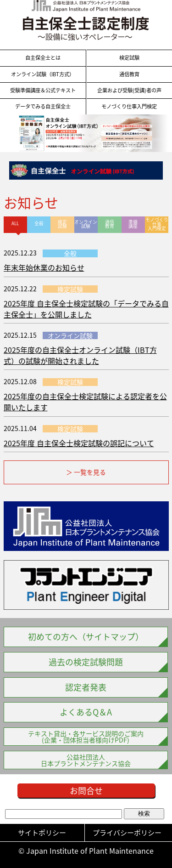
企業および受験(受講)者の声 (129, 91)
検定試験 (129, 58)
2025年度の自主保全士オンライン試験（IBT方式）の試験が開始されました (80, 355)
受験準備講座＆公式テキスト (43, 91)
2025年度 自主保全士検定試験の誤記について (79, 443)
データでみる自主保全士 (43, 107)
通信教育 (129, 74)
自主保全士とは (43, 58)
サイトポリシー (42, 833)
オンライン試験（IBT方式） (43, 74)
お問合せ (86, 791)
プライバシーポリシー (127, 833)
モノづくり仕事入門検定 (129, 107)
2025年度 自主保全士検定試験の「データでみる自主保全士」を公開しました (86, 309)
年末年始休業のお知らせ (44, 267)
